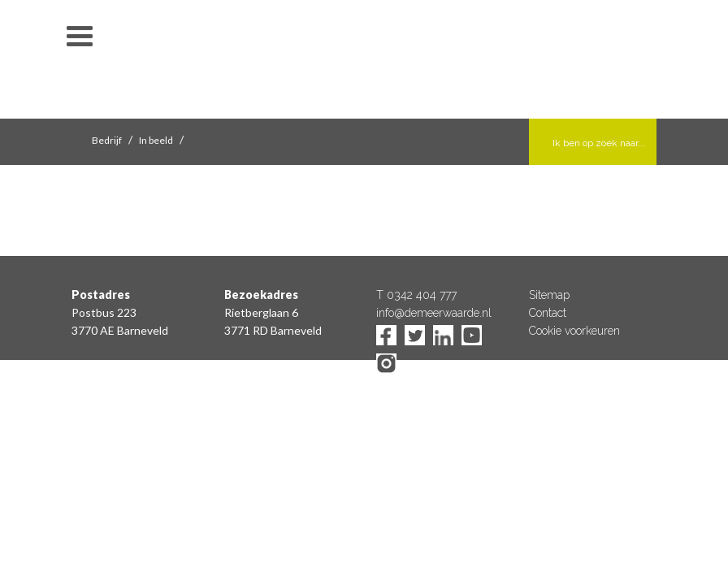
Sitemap (549, 295)
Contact (548, 313)
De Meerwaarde (364, 62)
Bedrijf (107, 140)
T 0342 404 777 (416, 295)
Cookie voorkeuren (574, 331)
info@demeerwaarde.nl (434, 313)
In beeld (156, 140)
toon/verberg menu (80, 37)
